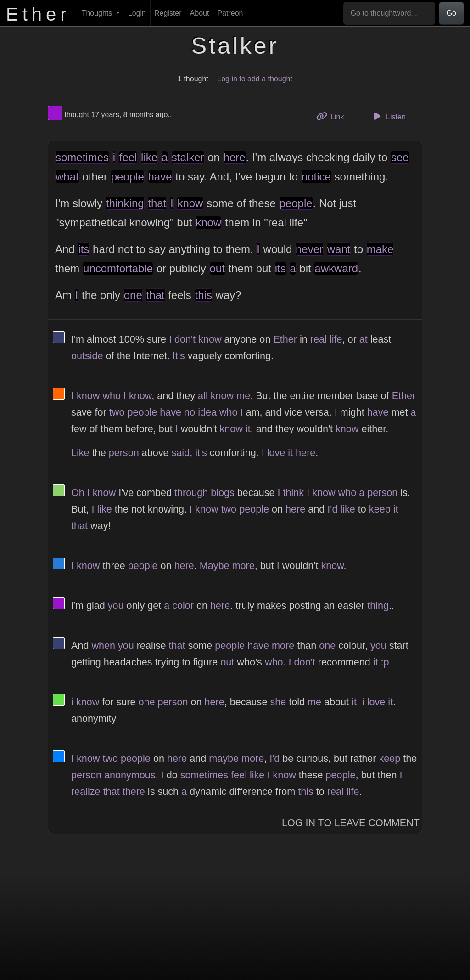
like (149, 157)
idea (207, 412)
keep (380, 509)
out (217, 268)
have (160, 177)
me (243, 396)
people (128, 177)
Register (168, 13)
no (190, 412)
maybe (224, 758)
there (134, 791)
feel (128, 157)
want (339, 249)
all (203, 396)
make (380, 249)
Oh (78, 493)
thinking (125, 203)
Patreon (230, 13)
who (112, 396)
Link (334, 116)
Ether (285, 339)
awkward (336, 268)
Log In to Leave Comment (351, 823)
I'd (332, 509)
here (235, 157)
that (157, 203)
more (243, 566)
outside (87, 356)
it (248, 429)
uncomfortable (118, 268)
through (191, 493)
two (117, 412)
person (124, 453)
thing (378, 605)
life (336, 339)
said (181, 453)
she (278, 702)
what (67, 177)
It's (179, 356)
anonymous (130, 775)
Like (80, 453)
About (200, 13)
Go (451, 13)
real (319, 339)
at (364, 339)
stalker (188, 157)
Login (137, 13)
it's (201, 453)
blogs (223, 493)
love (276, 453)
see (400, 157)
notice (316, 177)
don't (185, 339)
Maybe (215, 566)
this (204, 295)
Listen (388, 116)
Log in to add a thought (255, 79)
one (133, 295)
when (103, 645)
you (116, 605)
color (183, 605)
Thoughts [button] (98, 13)
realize (86, 791)
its (84, 249)
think (294, 493)
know (190, 203)
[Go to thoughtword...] (389, 13)
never (309, 249)
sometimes (82, 157)
